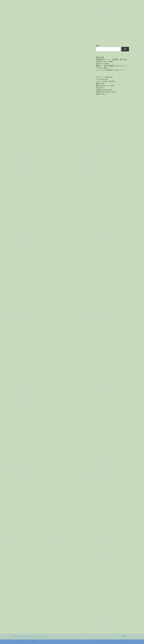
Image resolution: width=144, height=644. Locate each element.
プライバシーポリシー (23, 642)
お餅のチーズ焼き (102, 64)
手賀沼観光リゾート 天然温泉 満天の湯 (111, 59)
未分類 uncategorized (104, 90)
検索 (98, 46)
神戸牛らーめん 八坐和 (104, 62)
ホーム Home (22, 39)
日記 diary (100, 88)
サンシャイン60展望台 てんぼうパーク (110, 70)
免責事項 (34, 642)
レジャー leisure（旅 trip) (105, 81)
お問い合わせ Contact (59, 39)
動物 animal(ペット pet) (105, 86)
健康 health (100, 83)
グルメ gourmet (23, 49)
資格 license (101, 94)
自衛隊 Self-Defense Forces (107, 92)
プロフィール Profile (39, 39)
